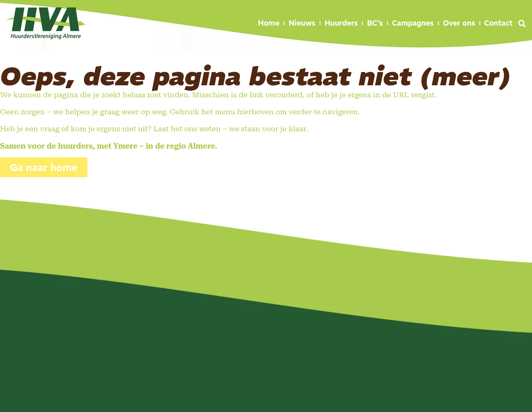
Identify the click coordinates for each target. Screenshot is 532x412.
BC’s (375, 23)
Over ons (459, 23)
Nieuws (302, 23)
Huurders (341, 23)
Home (269, 23)
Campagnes (413, 23)
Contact (498, 23)
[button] (522, 24)
